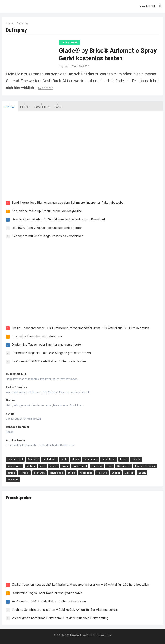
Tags (58, 106)
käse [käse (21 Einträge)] (42, 466)
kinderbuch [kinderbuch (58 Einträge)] (49, 459)
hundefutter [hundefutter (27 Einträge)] (109, 459)
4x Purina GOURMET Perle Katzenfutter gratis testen (49, 361)
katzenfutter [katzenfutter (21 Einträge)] (15, 466)
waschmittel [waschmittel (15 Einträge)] (80, 466)
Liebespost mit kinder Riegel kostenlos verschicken (48, 236)
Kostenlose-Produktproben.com (91, 635)
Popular (10, 106)
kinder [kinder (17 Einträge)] (53, 466)
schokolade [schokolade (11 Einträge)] (56, 473)
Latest (25, 106)
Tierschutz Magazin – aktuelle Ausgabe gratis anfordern (51, 353)
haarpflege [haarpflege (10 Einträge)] (86, 473)
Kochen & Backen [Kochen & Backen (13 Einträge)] (145, 466)
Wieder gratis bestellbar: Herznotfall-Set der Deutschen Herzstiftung (60, 618)
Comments (42, 106)
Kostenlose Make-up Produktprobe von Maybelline (47, 211)
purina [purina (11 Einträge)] (71, 473)
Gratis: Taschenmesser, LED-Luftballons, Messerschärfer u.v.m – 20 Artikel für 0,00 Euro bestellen (80, 328)
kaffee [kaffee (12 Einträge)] (11, 473)
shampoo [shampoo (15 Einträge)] (97, 466)
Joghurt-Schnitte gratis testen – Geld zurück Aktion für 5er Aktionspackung (65, 610)
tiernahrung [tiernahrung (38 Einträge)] (90, 459)
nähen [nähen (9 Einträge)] (142, 473)
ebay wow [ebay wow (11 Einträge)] (39, 473)
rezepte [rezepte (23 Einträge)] (136, 459)
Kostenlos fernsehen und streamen (37, 336)
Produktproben (69, 42)
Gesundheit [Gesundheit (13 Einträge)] (124, 466)
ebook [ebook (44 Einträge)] (75, 459)
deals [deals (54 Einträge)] (64, 459)
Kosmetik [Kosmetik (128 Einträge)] (33, 459)
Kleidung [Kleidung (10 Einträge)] (102, 473)
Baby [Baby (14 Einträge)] (110, 466)
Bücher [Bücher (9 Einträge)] (116, 473)
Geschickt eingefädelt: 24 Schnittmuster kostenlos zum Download (58, 219)
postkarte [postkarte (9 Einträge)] (13, 480)
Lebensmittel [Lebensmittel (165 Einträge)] (15, 459)
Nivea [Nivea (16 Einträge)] (65, 466)
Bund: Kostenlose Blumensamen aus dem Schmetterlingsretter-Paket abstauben (69, 203)
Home (9, 23)
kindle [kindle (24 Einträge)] (124, 459)
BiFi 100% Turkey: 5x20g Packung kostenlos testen (47, 228)
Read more (46, 88)
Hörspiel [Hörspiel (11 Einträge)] (24, 473)
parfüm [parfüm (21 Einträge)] (31, 466)
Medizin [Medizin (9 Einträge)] (129, 473)
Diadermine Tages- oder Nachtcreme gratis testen (47, 345)
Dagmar (64, 66)
